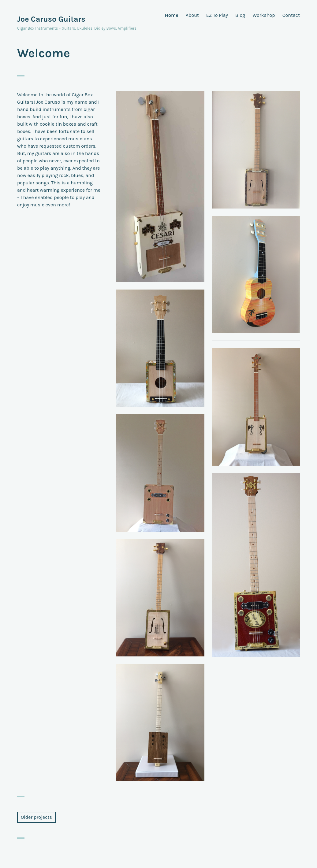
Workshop (264, 15)
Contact (291, 15)
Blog (240, 15)
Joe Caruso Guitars (51, 19)
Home (172, 15)
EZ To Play (217, 15)
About (192, 15)
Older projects (36, 817)
